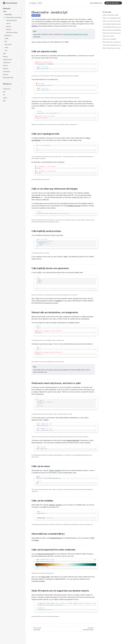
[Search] (36, 3)
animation (59, 301)
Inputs (37, 540)
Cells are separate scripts (110, 15)
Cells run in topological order (112, 18)
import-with (45, 577)
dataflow (35, 26)
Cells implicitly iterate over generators (112, 27)
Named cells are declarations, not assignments (112, 30)
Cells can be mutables (109, 39)
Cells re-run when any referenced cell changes (112, 21)
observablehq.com (96, 3)
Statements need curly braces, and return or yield (112, 33)
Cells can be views (108, 36)
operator (55, 470)
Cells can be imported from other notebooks (112, 45)
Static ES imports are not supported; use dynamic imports (112, 48)
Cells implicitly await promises (112, 24)
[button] (22, 8)
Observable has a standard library (112, 42)
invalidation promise (73, 206)
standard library (56, 538)
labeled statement (73, 440)
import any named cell (45, 554)
